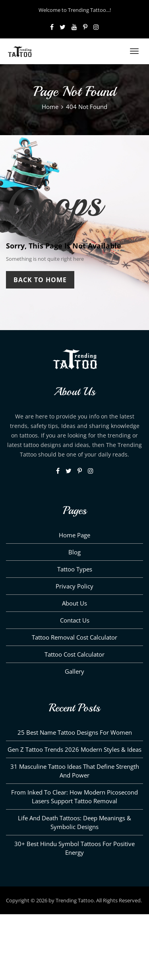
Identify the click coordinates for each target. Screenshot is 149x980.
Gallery (74, 671)
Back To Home (40, 280)
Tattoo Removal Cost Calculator (74, 637)
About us (74, 603)
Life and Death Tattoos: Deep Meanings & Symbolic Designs (74, 822)
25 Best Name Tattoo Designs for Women (75, 732)
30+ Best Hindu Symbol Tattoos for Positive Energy (74, 848)
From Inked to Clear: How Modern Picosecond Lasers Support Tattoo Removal (74, 797)
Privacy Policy (74, 586)
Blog (74, 552)
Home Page (74, 535)
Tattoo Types (75, 569)
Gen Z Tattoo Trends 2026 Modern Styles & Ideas (74, 749)
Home (50, 107)
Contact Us (75, 620)
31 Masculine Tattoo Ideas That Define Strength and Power (75, 771)
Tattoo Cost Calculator (74, 654)
